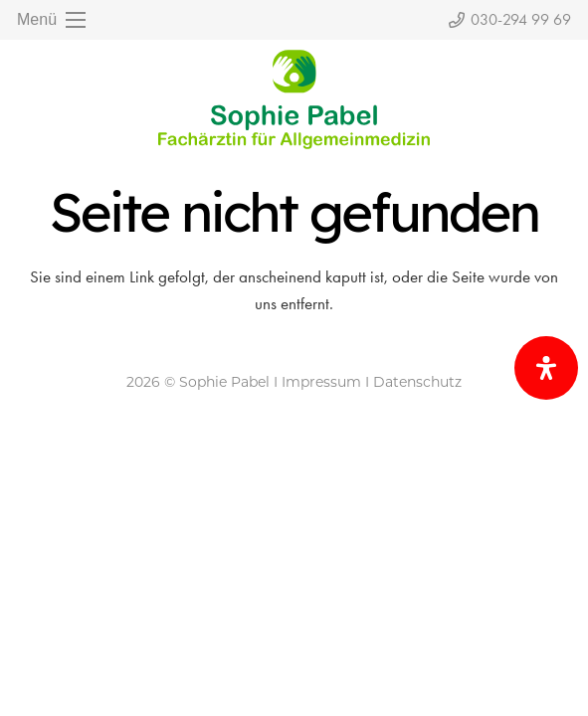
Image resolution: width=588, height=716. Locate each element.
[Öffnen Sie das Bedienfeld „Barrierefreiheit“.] (546, 368)
